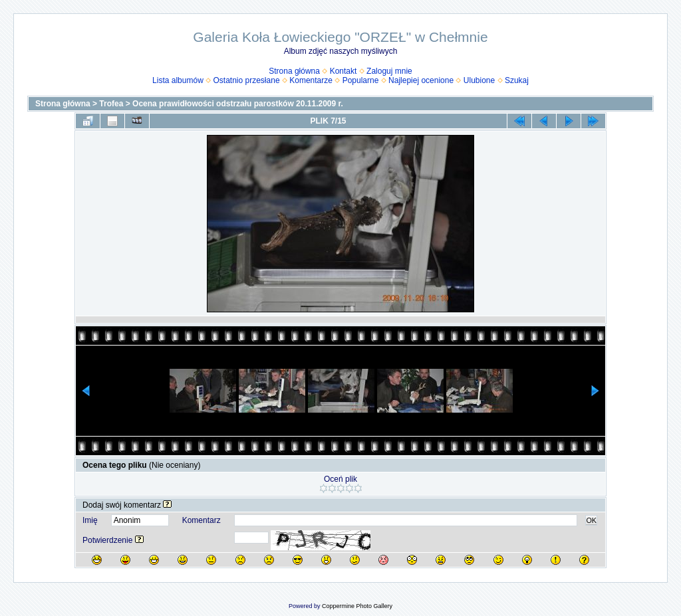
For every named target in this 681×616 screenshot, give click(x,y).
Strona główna (294, 71)
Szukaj (517, 80)
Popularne (361, 80)
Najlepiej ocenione (421, 80)
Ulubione (479, 80)
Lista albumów (178, 80)
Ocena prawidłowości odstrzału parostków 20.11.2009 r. (238, 104)
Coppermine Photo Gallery (357, 606)
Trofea (111, 104)
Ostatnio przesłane (247, 80)
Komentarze (311, 80)
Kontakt (343, 71)
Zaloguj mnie (389, 71)
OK (591, 520)
